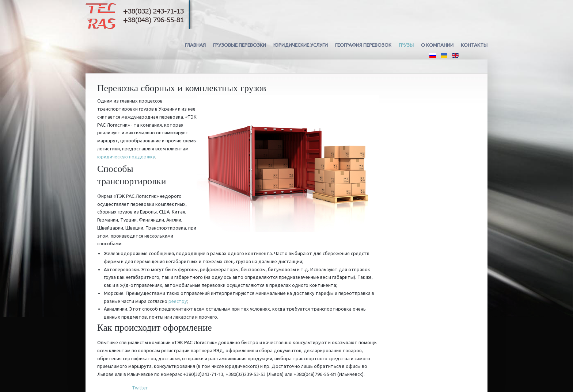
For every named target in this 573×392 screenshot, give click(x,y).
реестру (178, 301)
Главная (195, 45)
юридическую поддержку (126, 157)
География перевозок (363, 45)
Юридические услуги (301, 45)
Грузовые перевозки (240, 45)
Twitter (140, 388)
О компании (437, 45)
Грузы (406, 45)
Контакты (474, 45)
